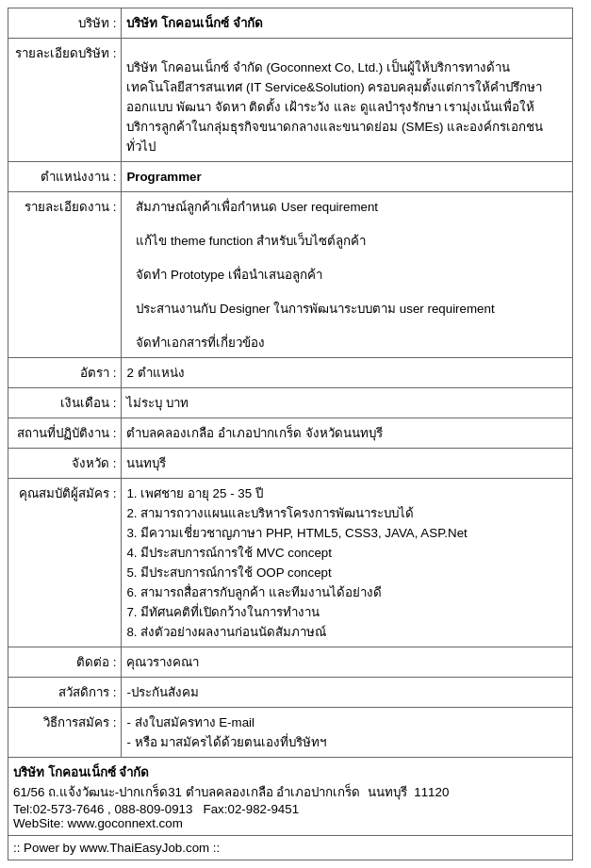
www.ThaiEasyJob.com (144, 848)
